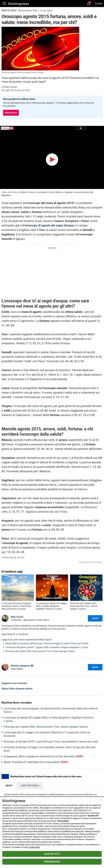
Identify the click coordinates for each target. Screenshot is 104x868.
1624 (76, 808)
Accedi (98, 4)
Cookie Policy (34, 847)
